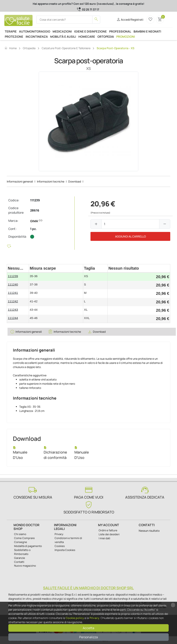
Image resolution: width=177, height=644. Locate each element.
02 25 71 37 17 (90, 9)
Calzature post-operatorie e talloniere (66, 48)
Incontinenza (37, 37)
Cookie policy (75, 618)
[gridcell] (18, 277)
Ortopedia (106, 37)
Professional (120, 31)
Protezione (14, 37)
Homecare (87, 37)
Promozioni (126, 37)
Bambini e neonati (147, 31)
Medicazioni (62, 31)
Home (11, 48)
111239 (35, 200)
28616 (35, 210)
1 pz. (33, 229)
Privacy (94, 618)
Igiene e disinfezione (90, 31)
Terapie (11, 31)
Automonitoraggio (35, 31)
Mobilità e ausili (63, 37)
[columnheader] (18, 268)
